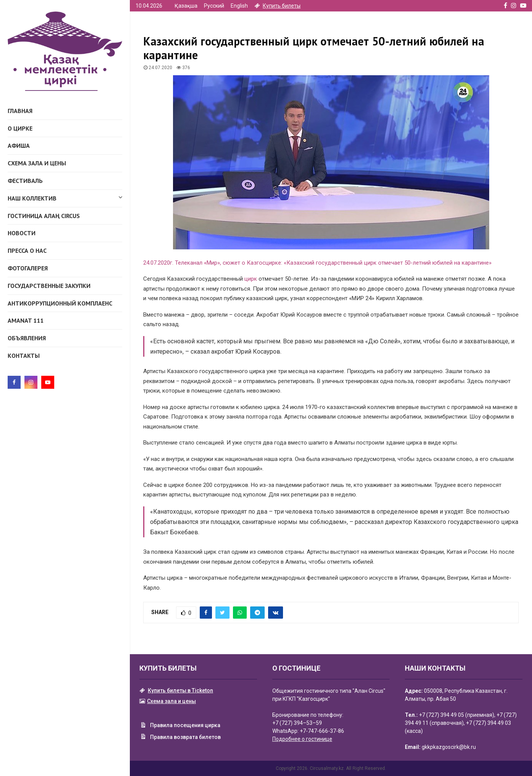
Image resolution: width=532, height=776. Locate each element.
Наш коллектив (65, 197)
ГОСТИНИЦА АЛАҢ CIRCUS (44, 216)
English (239, 6)
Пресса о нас (27, 251)
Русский (214, 6)
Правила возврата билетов (180, 737)
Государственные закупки (49, 286)
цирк (251, 279)
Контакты (24, 356)
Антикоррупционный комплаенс (60, 303)
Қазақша (186, 6)
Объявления (27, 338)
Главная (20, 111)
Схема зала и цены (37, 163)
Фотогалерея (28, 268)
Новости (22, 233)
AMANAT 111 (26, 320)
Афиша (19, 145)
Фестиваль (25, 181)
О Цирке (20, 128)
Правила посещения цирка (180, 726)
